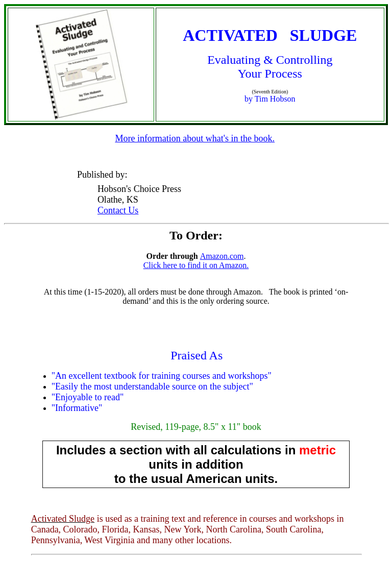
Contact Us (118, 210)
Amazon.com (222, 256)
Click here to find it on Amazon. (196, 265)
